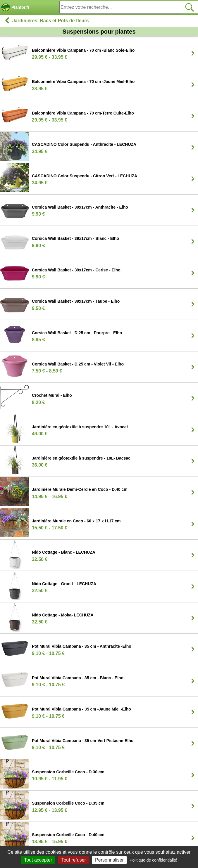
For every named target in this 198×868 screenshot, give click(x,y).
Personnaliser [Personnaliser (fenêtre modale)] (109, 860)
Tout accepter (38, 860)
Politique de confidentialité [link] (153, 860)
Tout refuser (73, 860)
